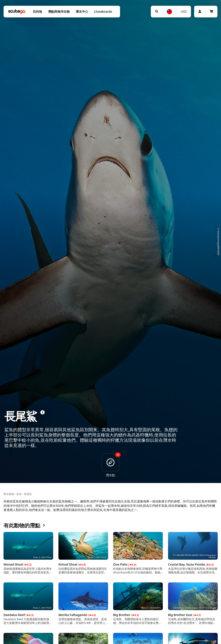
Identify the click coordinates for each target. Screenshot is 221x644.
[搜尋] (157, 12)
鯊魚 (19, 494)
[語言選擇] (169, 12)
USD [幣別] (184, 11)
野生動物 (9, 494)
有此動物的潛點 (24, 525)
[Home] (17, 11)
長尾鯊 (28, 494)
